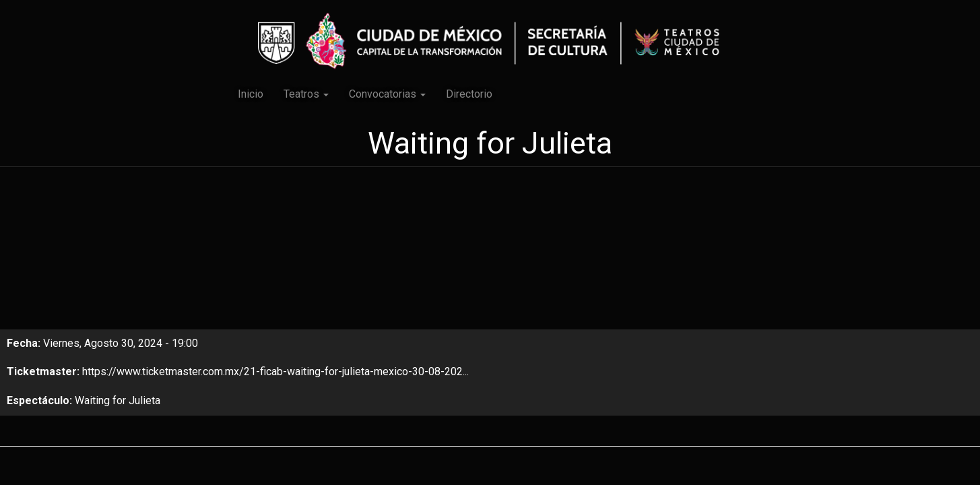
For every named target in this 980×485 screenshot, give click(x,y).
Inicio (251, 94)
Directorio (469, 94)
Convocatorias (387, 94)
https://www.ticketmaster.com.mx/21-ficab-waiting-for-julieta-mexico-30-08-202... (275, 371)
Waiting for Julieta (118, 400)
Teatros (306, 94)
